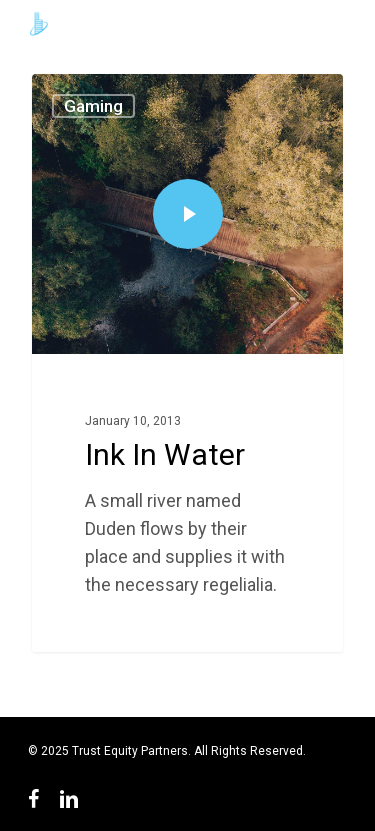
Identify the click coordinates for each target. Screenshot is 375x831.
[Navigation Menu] (337, 24)
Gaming (93, 106)
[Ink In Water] (187, 363)
